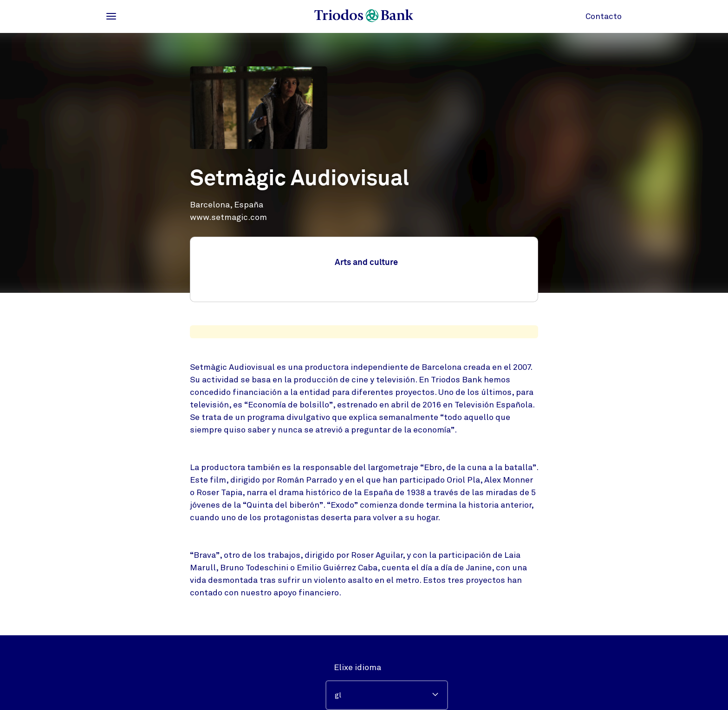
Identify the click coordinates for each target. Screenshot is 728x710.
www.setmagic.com (228, 217)
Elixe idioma (357, 667)
